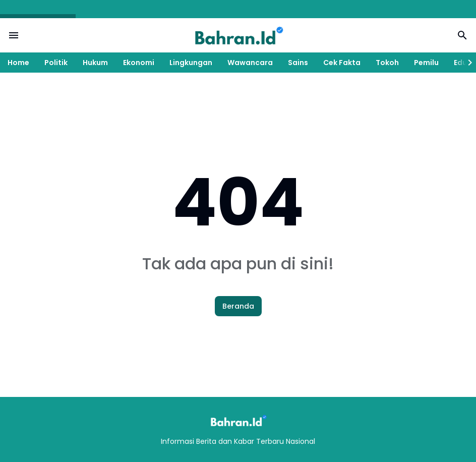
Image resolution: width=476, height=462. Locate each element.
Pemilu (426, 63)
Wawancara (250, 63)
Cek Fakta (342, 63)
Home (18, 63)
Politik (56, 63)
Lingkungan (191, 63)
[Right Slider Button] (466, 63)
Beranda (238, 306)
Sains (298, 63)
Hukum (95, 63)
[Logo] (238, 420)
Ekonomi (139, 63)
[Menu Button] (14, 35)
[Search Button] (462, 35)
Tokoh (387, 63)
